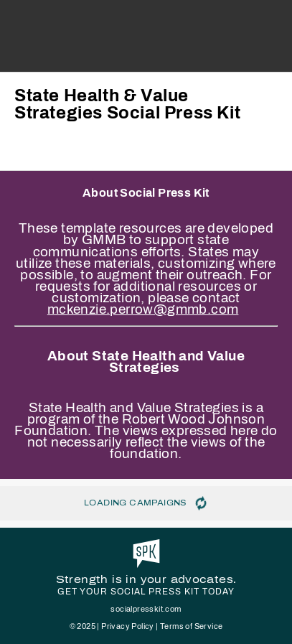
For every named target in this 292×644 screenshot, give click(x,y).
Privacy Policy (128, 626)
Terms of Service (191, 626)
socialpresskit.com (146, 609)
